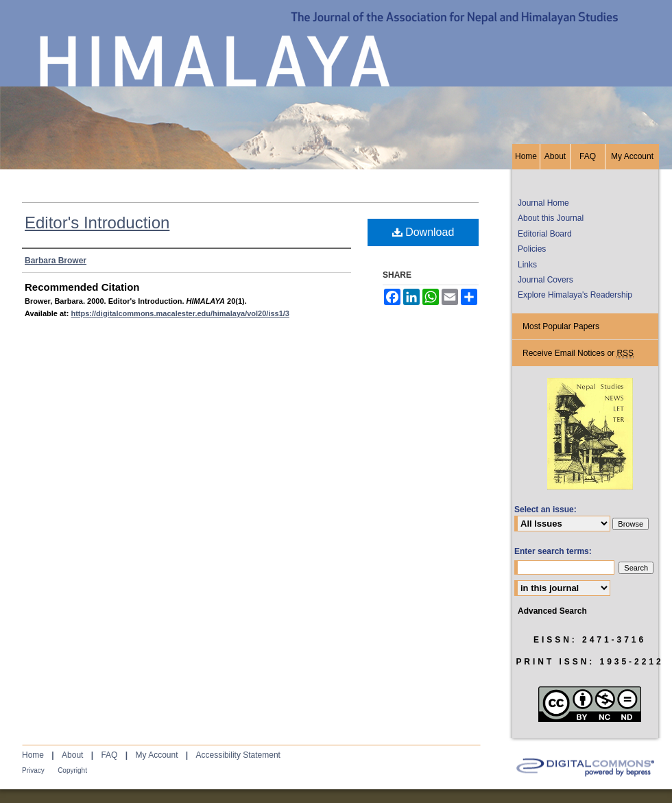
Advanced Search (552, 611)
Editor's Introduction (97, 223)
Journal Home (543, 203)
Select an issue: (545, 510)
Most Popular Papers (561, 326)
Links (527, 265)
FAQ (109, 755)
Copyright (72, 770)
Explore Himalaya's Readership (575, 295)
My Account (156, 755)
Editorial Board (545, 234)
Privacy (33, 770)
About (72, 755)
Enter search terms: (553, 551)
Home (33, 755)
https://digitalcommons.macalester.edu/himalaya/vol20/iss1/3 (180, 313)
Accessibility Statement (238, 755)
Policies (532, 249)
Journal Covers (545, 280)
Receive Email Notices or (578, 353)
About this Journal (551, 218)
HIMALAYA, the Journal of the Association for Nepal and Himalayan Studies (336, 72)
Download (423, 232)
